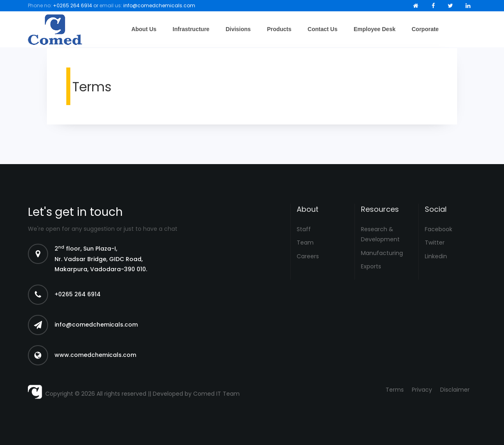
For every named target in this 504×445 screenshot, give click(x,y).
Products (279, 29)
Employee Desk (375, 29)
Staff (304, 229)
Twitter (435, 243)
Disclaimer (455, 390)
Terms (395, 390)
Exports (371, 266)
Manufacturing (382, 253)
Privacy (422, 390)
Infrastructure (191, 29)
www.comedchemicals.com (95, 355)
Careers (308, 256)
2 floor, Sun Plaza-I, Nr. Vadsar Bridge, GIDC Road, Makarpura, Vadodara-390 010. (101, 259)
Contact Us (323, 29)
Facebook (439, 229)
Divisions (238, 29)
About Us (144, 29)
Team (305, 243)
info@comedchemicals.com (159, 5)
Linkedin (436, 256)
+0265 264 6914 (73, 5)
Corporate (425, 29)
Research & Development (380, 234)
